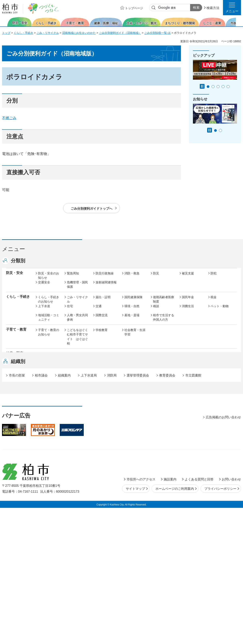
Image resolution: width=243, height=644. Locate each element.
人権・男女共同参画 (77, 322)
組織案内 (64, 512)
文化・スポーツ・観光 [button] (20, 384)
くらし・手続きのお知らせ (49, 304)
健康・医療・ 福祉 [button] (16, 360)
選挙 (70, 453)
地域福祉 (44, 367)
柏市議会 (41, 512)
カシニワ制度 (220, 401)
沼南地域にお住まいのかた (79, 33)
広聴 (41, 453)
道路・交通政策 (77, 415)
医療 (99, 358)
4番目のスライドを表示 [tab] (223, 87)
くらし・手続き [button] (18, 301)
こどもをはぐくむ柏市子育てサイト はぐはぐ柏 (77, 341)
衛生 (127, 358)
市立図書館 (193, 512)
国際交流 (102, 319)
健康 (70, 358)
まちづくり (74, 401)
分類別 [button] (18, 261)
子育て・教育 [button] (16, 334)
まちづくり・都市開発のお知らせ (49, 406)
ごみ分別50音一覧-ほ (157, 33)
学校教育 (102, 334)
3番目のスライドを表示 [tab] (218, 87)
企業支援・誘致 (106, 429)
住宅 (70, 310)
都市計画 (102, 401)
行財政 (158, 444)
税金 (214, 301)
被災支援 (188, 277)
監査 (127, 453)
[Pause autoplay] (202, 86)
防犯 (214, 277)
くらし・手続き (23, 33)
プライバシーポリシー (220, 625)
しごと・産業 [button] (16, 429)
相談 (156, 310)
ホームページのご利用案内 (175, 625)
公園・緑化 (189, 401)
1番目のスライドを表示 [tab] (208, 87)
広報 (214, 444)
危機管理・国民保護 (77, 289)
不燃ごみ (9, 118)
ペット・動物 (220, 310)
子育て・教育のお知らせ (49, 336)
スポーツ (102, 382)
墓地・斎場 (132, 319)
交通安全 (44, 286)
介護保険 (159, 358)
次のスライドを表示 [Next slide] (239, 22)
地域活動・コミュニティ (49, 322)
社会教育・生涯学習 (135, 336)
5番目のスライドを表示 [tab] (228, 87)
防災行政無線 (105, 277)
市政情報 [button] (13, 444)
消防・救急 (132, 277)
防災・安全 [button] (15, 277)
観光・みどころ (135, 382)
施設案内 (170, 615)
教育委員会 (189, 453)
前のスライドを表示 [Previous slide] (5, 22)
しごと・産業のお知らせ (49, 432)
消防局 (112, 512)
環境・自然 (132, 310)
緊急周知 (73, 277)
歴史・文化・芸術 (77, 384)
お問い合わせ (231, 615)
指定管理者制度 (192, 429)
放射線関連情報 (106, 286)
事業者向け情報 (135, 367)
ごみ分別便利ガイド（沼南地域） (120, 33)
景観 (156, 401)
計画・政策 (132, 444)
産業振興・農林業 (135, 432)
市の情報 (102, 444)
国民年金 (188, 301)
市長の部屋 (74, 444)
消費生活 (188, 310)
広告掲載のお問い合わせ (223, 553)
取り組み (159, 367)
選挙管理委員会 (138, 512)
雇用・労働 (74, 429)
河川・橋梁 (161, 415)
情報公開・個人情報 (106, 456)
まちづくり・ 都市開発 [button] (16, 403)
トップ (6, 33)
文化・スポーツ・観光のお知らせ (49, 386)
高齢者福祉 (189, 358)
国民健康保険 (133, 301)
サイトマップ (135, 625)
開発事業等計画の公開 (135, 403)
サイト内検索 (154, 8)
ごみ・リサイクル (48, 33)
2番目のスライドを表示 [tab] (213, 87)
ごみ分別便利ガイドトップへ (92, 209)
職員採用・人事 (192, 444)
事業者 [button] (11, 477)
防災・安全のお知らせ (49, 280)
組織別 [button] (18, 498)
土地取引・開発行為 (135, 417)
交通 (99, 310)
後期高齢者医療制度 (164, 304)
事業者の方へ (47, 477)
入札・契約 (161, 429)
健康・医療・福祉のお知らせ (49, 360)
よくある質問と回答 (199, 615)
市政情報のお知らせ (49, 447)
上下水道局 (89, 512)
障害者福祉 (218, 358)
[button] (232, 8)
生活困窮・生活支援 (77, 369)
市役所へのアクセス (141, 615)
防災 (156, 277)
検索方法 (213, 8)
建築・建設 (46, 415)
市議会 (158, 453)
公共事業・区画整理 (106, 417)
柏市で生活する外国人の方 (164, 322)
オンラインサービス (221, 456)
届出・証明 (103, 301)
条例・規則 (46, 462)
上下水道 (44, 310)
